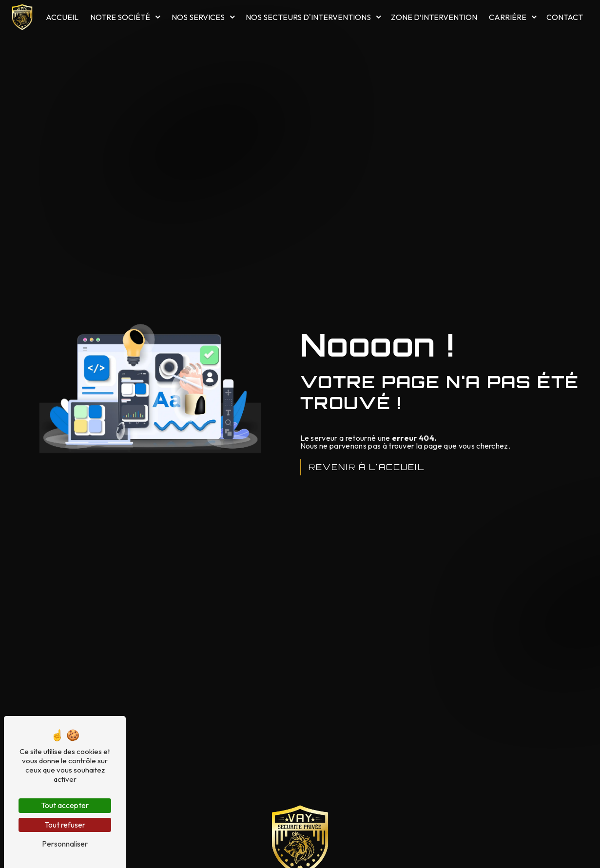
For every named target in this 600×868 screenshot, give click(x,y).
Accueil (62, 17)
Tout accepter (65, 805)
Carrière (508, 17)
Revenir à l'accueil (367, 467)
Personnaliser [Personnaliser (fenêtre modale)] (65, 844)
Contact (565, 17)
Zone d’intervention (434, 17)
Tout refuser (65, 825)
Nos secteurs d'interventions (308, 17)
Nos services (198, 17)
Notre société (121, 17)
